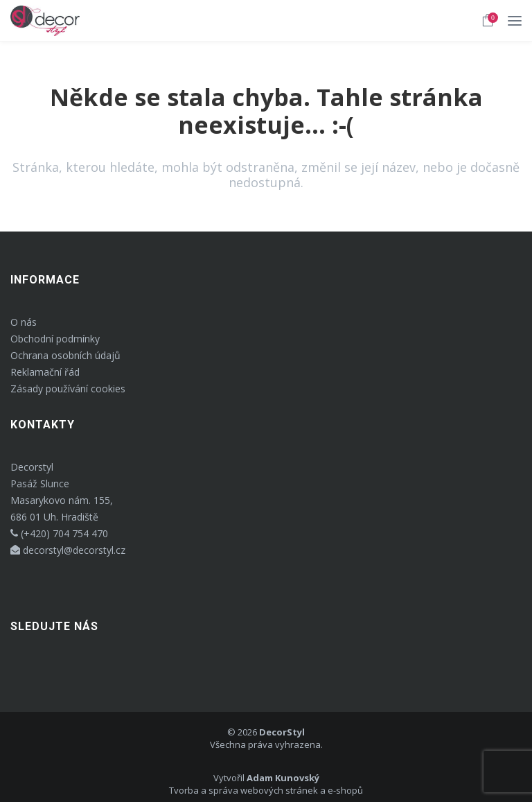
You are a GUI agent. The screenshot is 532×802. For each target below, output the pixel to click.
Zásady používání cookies (68, 389)
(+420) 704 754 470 (59, 533)
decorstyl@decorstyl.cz (68, 550)
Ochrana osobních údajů (65, 355)
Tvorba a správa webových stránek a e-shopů (266, 790)
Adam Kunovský (283, 778)
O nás (24, 322)
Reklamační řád (45, 372)
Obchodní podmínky (55, 339)
